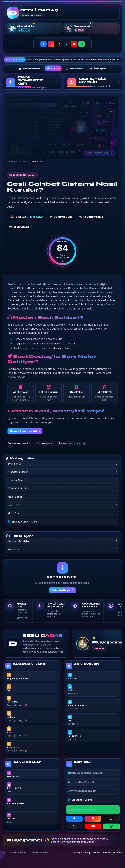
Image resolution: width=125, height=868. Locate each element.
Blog (88, 853)
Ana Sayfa (77, 853)
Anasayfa (13, 161)
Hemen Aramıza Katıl (25, 431)
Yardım (106, 853)
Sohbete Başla (63, 590)
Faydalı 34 (65, 443)
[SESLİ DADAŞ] (13, 13)
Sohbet (96, 853)
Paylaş (81, 443)
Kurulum (117, 853)
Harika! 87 (47, 443)
